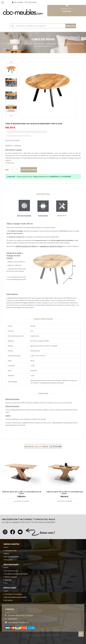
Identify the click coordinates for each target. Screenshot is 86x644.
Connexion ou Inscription (13, 594)
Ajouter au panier (29, 170)
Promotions (9, 560)
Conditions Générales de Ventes (16, 574)
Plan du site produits (12, 557)
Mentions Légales (11, 577)
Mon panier (9, 600)
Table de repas (51, 44)
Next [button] (11, 116)
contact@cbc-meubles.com (18, 623)
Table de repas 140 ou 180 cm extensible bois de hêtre (21, 493)
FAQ (6, 583)
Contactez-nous (11, 551)
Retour (7, 554)
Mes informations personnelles (15, 597)
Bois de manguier (24, 216)
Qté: (7, 170)
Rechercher (71, 26)
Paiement (8, 580)
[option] (11, 70)
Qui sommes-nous (11, 571)
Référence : (9, 146)
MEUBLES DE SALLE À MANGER (34, 44)
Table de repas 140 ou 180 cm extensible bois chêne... (65, 493)
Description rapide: (14, 150)
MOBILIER (18, 44)
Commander (31, 2)
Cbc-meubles (7, 44)
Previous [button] (11, 62)
